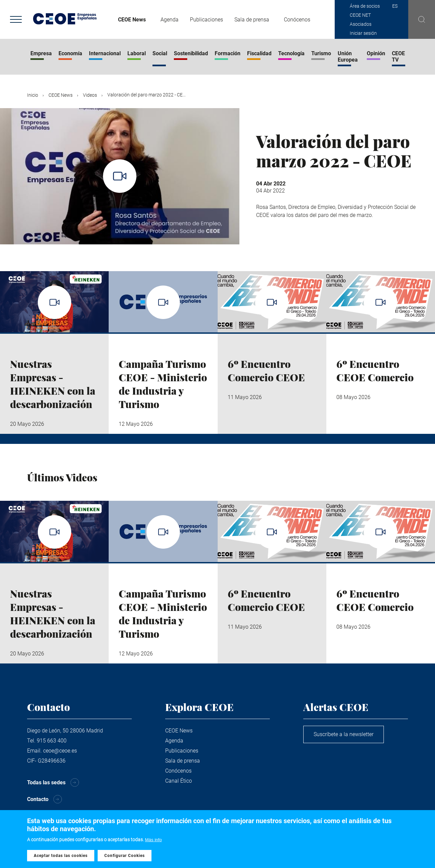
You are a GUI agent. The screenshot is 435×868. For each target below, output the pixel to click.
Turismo (321, 53)
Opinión (376, 53)
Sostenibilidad (191, 53)
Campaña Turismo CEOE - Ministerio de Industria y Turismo (163, 384)
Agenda (170, 20)
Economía (70, 53)
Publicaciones (206, 20)
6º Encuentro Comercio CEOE (266, 371)
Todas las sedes (46, 782)
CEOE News (132, 20)
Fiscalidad (259, 53)
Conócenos (297, 20)
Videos (90, 95)
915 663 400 (52, 741)
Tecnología (291, 53)
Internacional (105, 53)
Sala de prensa (252, 20)
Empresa (41, 53)
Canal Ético (179, 781)
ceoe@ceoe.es (60, 751)
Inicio (33, 95)
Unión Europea (348, 57)
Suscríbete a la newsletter (344, 734)
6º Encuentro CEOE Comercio (375, 371)
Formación (228, 53)
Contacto (38, 799)
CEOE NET (360, 15)
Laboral (137, 53)
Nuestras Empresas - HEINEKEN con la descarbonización (53, 384)
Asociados (361, 24)
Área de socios (365, 6)
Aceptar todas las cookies (61, 858)
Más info (153, 842)
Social (160, 53)
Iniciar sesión (363, 33)
